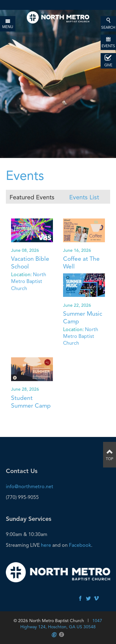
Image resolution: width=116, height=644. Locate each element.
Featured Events (32, 197)
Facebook (80, 545)
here (46, 545)
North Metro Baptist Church (29, 281)
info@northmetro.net (30, 486)
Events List (84, 197)
